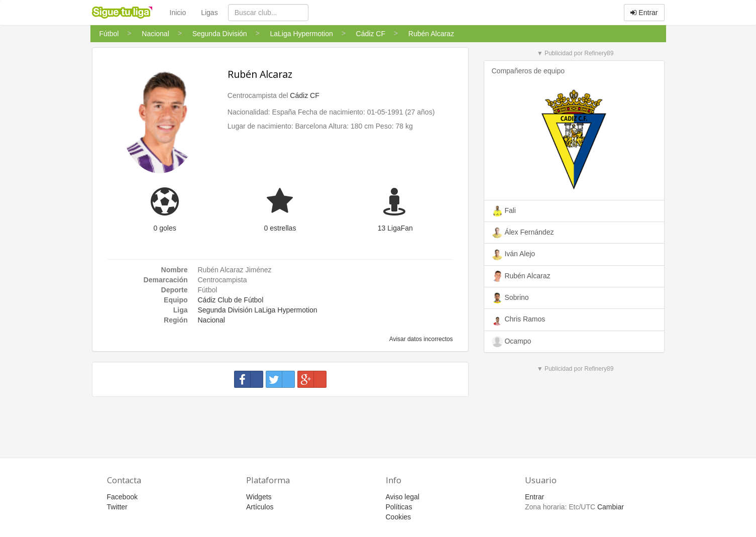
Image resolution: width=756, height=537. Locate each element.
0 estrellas (280, 228)
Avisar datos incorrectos (420, 339)
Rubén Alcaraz (260, 74)
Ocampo (512, 342)
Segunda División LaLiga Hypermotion (258, 310)
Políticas (399, 507)
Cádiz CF (304, 95)
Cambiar (611, 507)
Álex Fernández (523, 233)
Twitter (117, 507)
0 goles (165, 228)
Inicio (178, 13)
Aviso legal (403, 497)
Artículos (260, 507)
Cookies (399, 517)
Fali (504, 211)
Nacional (211, 320)
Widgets (259, 497)
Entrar (644, 13)
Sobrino (510, 298)
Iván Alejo (514, 255)
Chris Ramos (519, 320)
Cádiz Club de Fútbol (231, 300)
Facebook (122, 497)
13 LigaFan (395, 228)
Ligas (209, 13)
